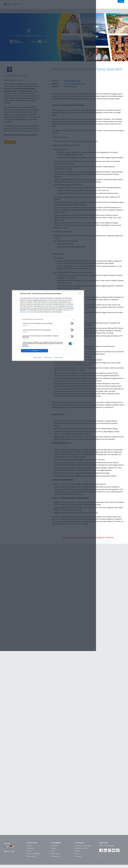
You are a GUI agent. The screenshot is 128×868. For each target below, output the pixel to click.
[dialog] (48, 326)
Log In (121, 1)
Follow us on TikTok (118, 850)
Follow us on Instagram (109, 850)
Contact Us (30, 848)
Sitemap (29, 851)
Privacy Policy (59, 357)
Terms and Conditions (33, 854)
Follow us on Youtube (114, 850)
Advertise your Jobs (81, 848)
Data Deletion (37, 357)
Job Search (54, 846)
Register (53, 848)
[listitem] (48, 319)
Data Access (48, 357)
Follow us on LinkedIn (105, 850)
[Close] (80, 294)
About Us (30, 846)
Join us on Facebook (101, 850)
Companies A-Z (56, 856)
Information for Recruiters (83, 846)
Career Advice (55, 854)
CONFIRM (34, 351)
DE (13, 847)
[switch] (71, 323)
